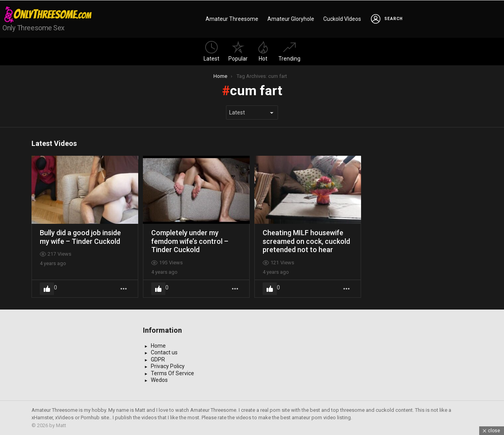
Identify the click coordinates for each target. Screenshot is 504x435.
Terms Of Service (172, 373)
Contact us (164, 352)
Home (158, 346)
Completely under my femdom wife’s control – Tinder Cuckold (190, 241)
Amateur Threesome (232, 19)
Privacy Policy (168, 366)
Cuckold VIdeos (342, 19)
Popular (238, 51)
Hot (263, 51)
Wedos (159, 380)
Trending (289, 51)
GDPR (158, 359)
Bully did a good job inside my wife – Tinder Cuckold (80, 237)
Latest (211, 51)
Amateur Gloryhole (291, 19)
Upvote (47, 289)
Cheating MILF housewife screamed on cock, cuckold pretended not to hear (306, 241)
